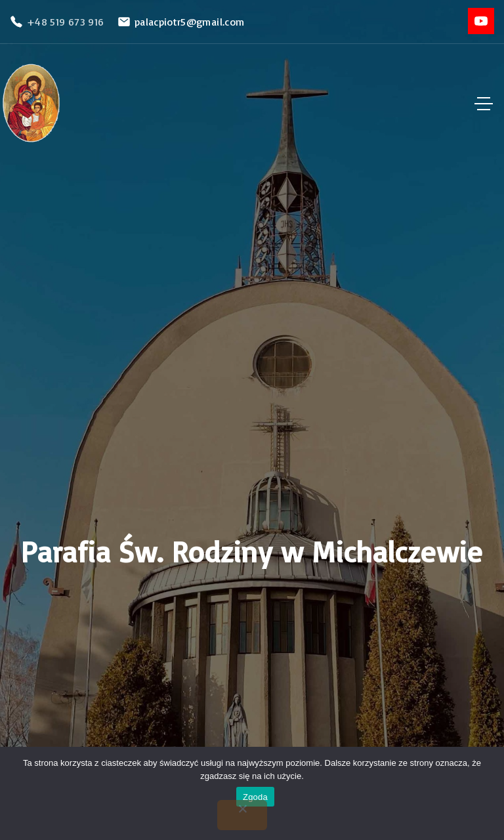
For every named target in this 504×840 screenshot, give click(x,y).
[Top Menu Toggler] (484, 104)
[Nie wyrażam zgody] (242, 815)
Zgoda (255, 797)
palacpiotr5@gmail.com (190, 22)
